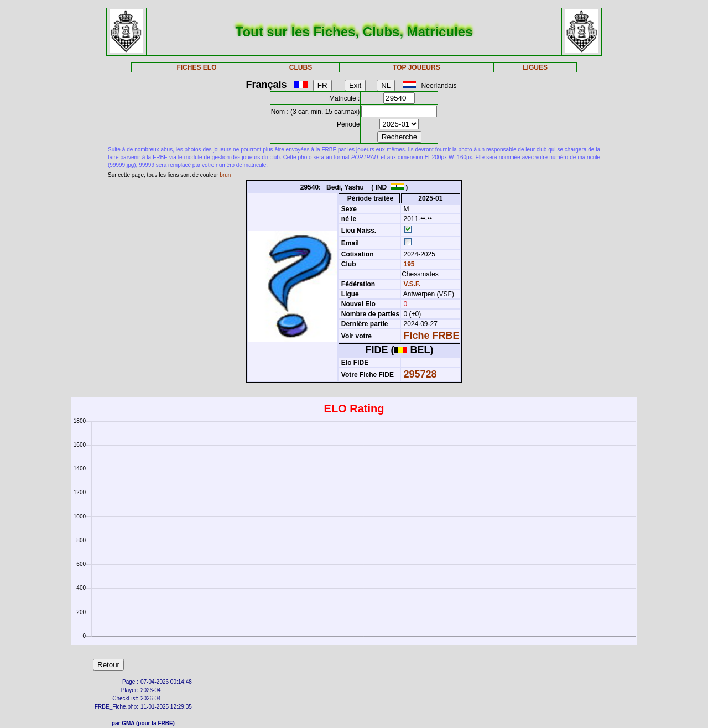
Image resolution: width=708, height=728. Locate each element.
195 (408, 264)
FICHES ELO (196, 67)
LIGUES (535, 67)
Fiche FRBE (432, 336)
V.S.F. (412, 284)
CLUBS (301, 67)
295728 (420, 374)
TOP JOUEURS (417, 67)
